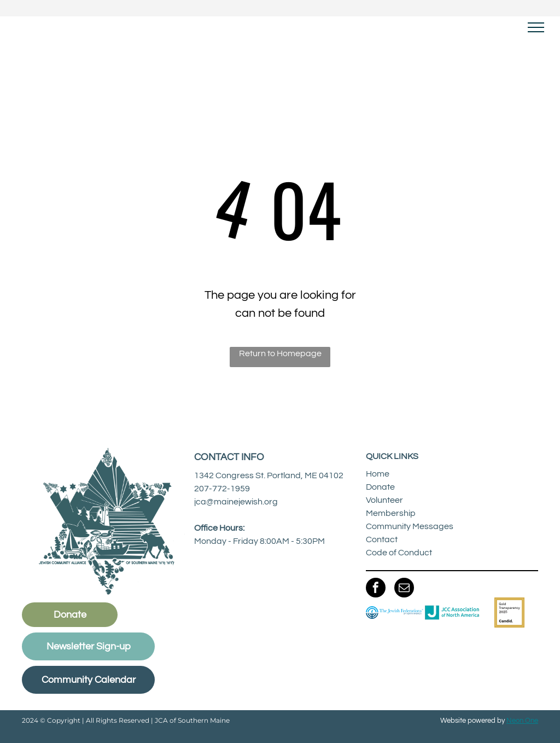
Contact (382, 539)
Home (378, 474)
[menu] (536, 27)
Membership (391, 513)
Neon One (522, 721)
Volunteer (384, 500)
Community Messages (410, 526)
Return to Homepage (280, 353)
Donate (380, 487)
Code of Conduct (399, 553)
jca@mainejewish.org (236, 502)
